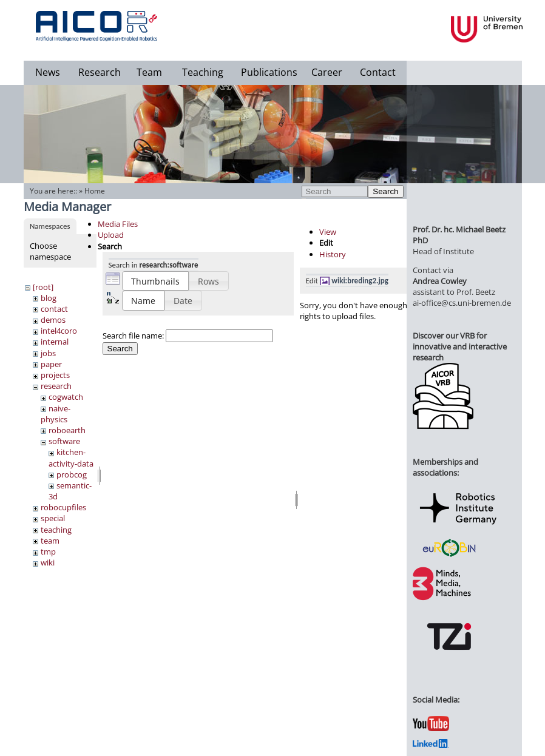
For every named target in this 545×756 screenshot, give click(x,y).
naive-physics (56, 414)
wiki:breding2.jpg (360, 281)
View (328, 232)
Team (149, 72)
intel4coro (59, 331)
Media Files (118, 224)
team (50, 541)
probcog (72, 474)
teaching (56, 530)
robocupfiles (63, 507)
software (64, 441)
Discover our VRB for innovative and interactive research (460, 346)
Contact (378, 72)
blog (49, 298)
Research (100, 72)
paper (51, 364)
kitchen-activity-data (71, 457)
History (333, 254)
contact (54, 309)
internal (55, 342)
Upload (111, 235)
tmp (48, 552)
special (53, 518)
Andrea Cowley (440, 281)
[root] (43, 287)
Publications (269, 72)
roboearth (67, 430)
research (56, 386)
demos (53, 320)
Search (385, 191)
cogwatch (66, 397)
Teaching (203, 72)
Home (95, 191)
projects (55, 375)
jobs (48, 353)
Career (327, 72)
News (48, 72)
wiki (48, 562)
